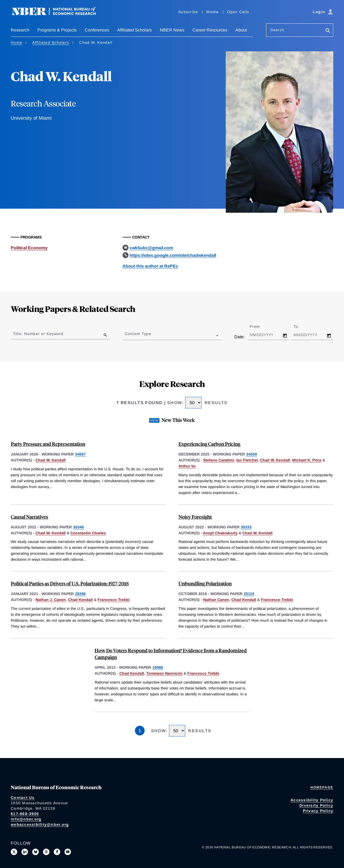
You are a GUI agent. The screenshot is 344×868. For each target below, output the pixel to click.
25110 (249, 594)
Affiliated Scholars (135, 30)
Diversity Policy (316, 805)
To (300, 326)
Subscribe (188, 12)
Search (277, 30)
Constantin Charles (88, 533)
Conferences (97, 30)
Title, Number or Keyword (38, 334)
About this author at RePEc (150, 266)
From (259, 326)
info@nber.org (26, 819)
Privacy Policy (318, 811)
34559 (252, 454)
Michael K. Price (307, 460)
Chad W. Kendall (51, 460)
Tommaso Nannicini (164, 673)
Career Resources (210, 30)
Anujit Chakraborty (220, 533)
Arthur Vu (187, 466)
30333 (246, 527)
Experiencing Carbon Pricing (209, 444)
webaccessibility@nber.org (40, 824)
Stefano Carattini (219, 460)
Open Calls (238, 12)
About (241, 30)
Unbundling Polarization (205, 583)
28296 (80, 594)
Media (212, 12)
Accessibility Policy (312, 800)
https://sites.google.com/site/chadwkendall (173, 255)
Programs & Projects (57, 30)
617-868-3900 (25, 814)
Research (20, 30)
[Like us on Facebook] (57, 852)
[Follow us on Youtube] (68, 852)
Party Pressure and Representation (48, 444)
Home (17, 42)
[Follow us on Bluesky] (35, 852)
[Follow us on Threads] (46, 852)
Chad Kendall (80, 600)
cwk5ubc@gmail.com (151, 248)
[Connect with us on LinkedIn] (25, 852)
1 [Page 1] (140, 731)
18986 (158, 667)
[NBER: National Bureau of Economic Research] (58, 14)
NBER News (172, 30)
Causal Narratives (29, 517)
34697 (80, 454)
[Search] (328, 31)
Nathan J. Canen (51, 600)
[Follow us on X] (14, 852)
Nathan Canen (216, 600)
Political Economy (29, 248)
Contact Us (23, 798)
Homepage (322, 787)
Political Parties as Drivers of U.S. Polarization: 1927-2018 (70, 583)
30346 (78, 527)
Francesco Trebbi (114, 600)
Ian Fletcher (247, 460)
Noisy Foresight (195, 517)
